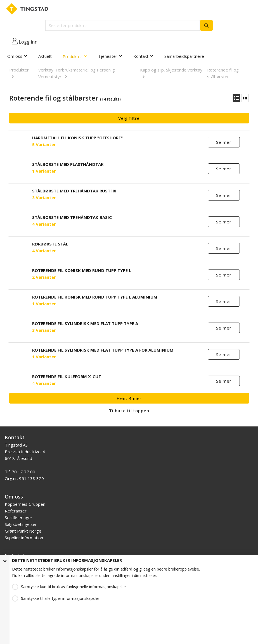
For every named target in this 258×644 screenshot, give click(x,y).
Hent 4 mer (129, 398)
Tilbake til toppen (129, 411)
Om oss (15, 56)
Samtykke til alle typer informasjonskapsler (60, 598)
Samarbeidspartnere (184, 56)
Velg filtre (129, 118)
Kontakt (141, 56)
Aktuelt (45, 56)
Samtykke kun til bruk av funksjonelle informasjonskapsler (74, 587)
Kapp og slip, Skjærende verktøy (171, 70)
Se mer (224, 142)
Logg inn (28, 42)
